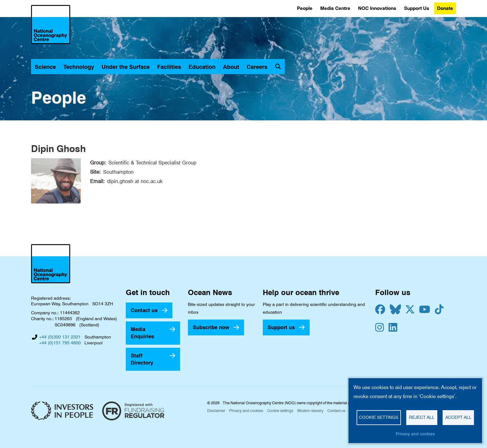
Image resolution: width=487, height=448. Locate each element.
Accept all (458, 417)
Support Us (417, 8)
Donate (445, 8)
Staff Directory (142, 359)
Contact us (144, 310)
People (305, 8)
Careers (257, 67)
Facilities (169, 67)
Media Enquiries (142, 333)
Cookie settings (280, 411)
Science (45, 67)
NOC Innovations (377, 8)
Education (202, 67)
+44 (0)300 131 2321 (60, 337)
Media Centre (335, 8)
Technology (79, 67)
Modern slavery (310, 411)
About (231, 67)
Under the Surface (126, 67)
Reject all (422, 417)
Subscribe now (211, 327)
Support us (281, 327)
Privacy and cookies (246, 411)
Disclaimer (216, 411)
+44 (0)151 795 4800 (60, 343)
